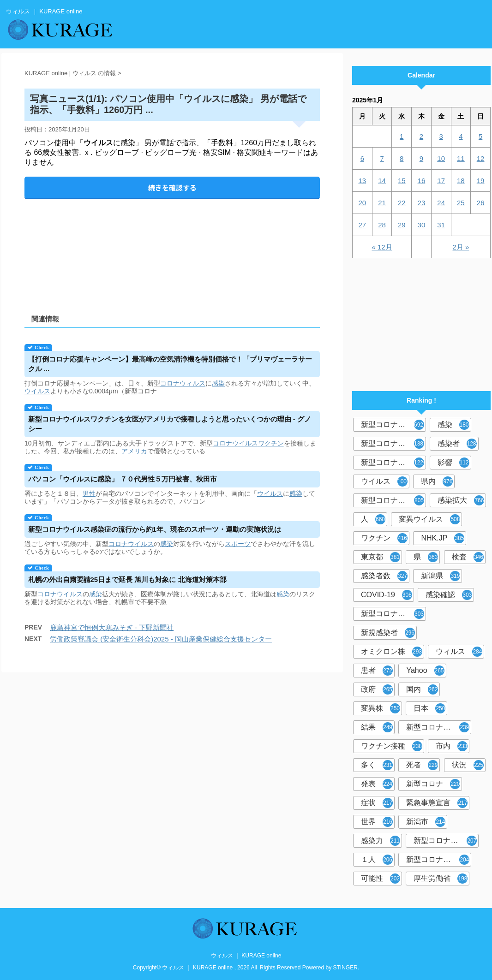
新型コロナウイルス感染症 (393, 463)
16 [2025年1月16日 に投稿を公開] (422, 181)
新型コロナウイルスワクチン (439, 727)
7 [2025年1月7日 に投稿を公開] (382, 158)
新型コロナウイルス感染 (393, 500)
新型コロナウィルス (393, 444)
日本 (429, 708)
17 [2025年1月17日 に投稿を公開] (441, 181)
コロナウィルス (183, 383)
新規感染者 (388, 633)
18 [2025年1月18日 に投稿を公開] (461, 181)
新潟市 (426, 822)
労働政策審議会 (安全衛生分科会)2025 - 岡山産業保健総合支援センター (161, 639)
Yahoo (425, 671)
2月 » (461, 247)
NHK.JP (443, 538)
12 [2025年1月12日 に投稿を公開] (481, 158)
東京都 (381, 557)
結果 (377, 727)
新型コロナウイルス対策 (439, 860)
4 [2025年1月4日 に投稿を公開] (461, 136)
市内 (452, 746)
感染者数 (384, 576)
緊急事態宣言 (437, 803)
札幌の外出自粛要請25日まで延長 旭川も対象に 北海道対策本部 (127, 579)
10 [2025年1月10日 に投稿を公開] (441, 158)
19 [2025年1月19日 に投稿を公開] (481, 181)
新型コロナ (433, 784)
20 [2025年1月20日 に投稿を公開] (363, 203)
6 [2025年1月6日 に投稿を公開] (362, 158)
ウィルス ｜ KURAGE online (246, 956)
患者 (377, 671)
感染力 (381, 841)
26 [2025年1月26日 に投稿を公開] (481, 203)
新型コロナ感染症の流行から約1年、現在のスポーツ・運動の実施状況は (155, 529)
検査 (468, 557)
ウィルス (459, 652)
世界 (377, 822)
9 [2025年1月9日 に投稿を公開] (421, 158)
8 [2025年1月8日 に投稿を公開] (402, 158)
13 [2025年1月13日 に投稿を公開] (363, 181)
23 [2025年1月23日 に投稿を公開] (422, 203)
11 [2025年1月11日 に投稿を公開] (461, 158)
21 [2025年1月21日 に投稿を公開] (382, 203)
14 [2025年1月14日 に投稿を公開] (382, 181)
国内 (422, 689)
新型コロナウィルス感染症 (393, 614)
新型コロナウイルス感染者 (446, 841)
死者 (422, 765)
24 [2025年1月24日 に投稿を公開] (441, 203)
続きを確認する (172, 187)
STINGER (345, 968)
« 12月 (382, 247)
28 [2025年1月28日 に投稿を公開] (382, 225)
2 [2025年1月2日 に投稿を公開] (421, 136)
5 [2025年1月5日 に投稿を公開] (480, 136)
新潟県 (441, 576)
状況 (468, 765)
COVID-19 (387, 595)
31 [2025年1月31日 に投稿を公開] (441, 225)
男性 (89, 493)
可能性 (381, 879)
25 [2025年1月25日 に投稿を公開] (461, 203)
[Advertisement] (172, 249)
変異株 (381, 708)
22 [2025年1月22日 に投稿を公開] (402, 203)
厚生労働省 (441, 879)
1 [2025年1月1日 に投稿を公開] (402, 136)
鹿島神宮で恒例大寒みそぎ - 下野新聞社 (112, 627)
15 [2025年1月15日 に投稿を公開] (402, 181)
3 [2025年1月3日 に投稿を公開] (441, 136)
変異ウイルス (429, 519)
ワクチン (271, 443)
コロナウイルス (235, 443)
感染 (218, 383)
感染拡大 (461, 500)
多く (377, 765)
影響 (454, 463)
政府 (377, 689)
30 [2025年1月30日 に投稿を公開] (422, 225)
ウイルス (37, 391)
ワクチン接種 (392, 746)
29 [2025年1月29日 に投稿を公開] (402, 225)
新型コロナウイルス (393, 425)
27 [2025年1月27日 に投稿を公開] (363, 225)
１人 (377, 860)
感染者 (458, 444)
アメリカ (134, 451)
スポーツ (238, 544)
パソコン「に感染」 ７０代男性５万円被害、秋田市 (123, 479)
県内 (437, 481)
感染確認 (449, 595)
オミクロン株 (392, 652)
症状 (377, 803)
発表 (377, 784)
